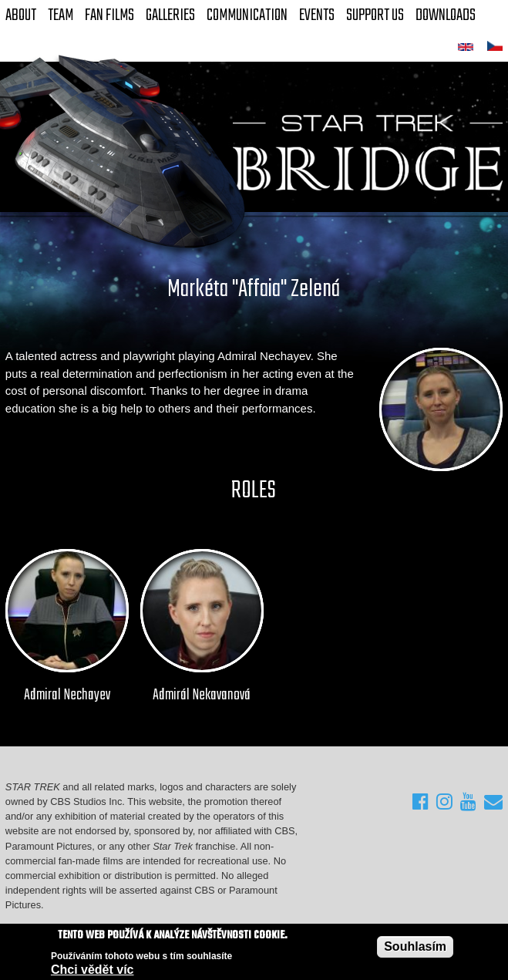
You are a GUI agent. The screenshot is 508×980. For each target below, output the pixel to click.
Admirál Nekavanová (202, 695)
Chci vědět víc (93, 970)
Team (61, 15)
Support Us (375, 15)
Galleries (170, 15)
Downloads (446, 15)
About (21, 15)
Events (317, 15)
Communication (247, 15)
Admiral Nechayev (67, 695)
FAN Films (109, 15)
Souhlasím (415, 947)
